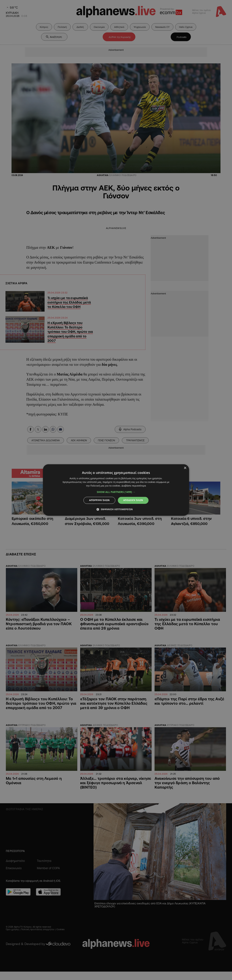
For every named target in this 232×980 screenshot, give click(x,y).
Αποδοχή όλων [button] (133, 500)
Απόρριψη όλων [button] (99, 500)
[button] (116, 492)
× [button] (185, 468)
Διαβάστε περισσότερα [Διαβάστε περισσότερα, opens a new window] (134, 486)
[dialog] (116, 490)
